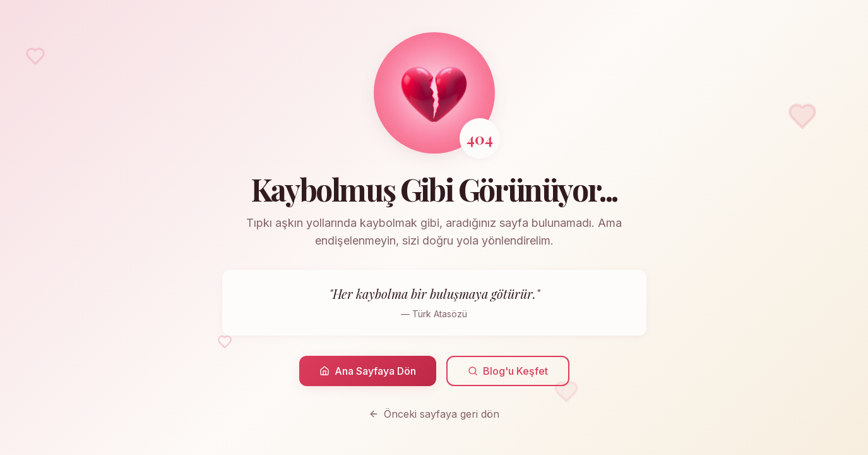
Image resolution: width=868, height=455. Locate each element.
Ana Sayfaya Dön (368, 371)
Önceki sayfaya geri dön (434, 414)
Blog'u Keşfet (508, 371)
